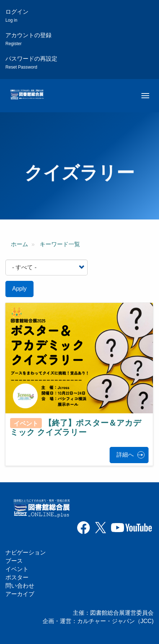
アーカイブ (20, 594)
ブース (14, 561)
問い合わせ (20, 586)
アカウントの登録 (28, 39)
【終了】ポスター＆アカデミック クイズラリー (76, 428)
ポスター (17, 577)
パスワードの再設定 (31, 63)
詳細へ (125, 455)
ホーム (19, 244)
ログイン (17, 16)
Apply (19, 289)
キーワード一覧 (60, 244)
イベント (17, 569)
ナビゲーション (26, 552)
